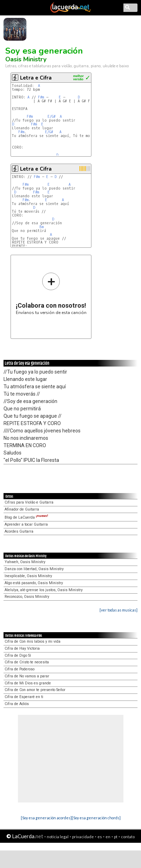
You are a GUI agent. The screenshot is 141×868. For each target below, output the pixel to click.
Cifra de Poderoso (20, 669)
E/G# (52, 117)
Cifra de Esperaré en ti (24, 697)
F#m (41, 97)
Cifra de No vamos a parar (27, 676)
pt (116, 837)
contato (128, 837)
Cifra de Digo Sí (18, 655)
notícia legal (58, 837)
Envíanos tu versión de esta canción (51, 293)
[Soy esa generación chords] (96, 818)
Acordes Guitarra (19, 531)
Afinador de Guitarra (22, 509)
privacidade (83, 837)
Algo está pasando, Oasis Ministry (34, 583)
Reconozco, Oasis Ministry (27, 597)
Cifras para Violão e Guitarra (29, 502)
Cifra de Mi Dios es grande (28, 683)
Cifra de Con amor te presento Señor (35, 690)
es (100, 837)
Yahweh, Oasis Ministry (25, 562)
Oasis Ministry (26, 59)
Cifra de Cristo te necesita (27, 662)
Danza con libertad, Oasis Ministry (34, 569)
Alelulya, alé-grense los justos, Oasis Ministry (44, 590)
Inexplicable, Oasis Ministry (28, 576)
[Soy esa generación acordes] (46, 818)
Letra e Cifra (36, 78)
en (108, 837)
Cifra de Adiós (17, 704)
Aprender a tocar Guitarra (26, 524)
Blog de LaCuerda (26, 517)
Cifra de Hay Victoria (22, 648)
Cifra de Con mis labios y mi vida (33, 641)
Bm (41, 227)
